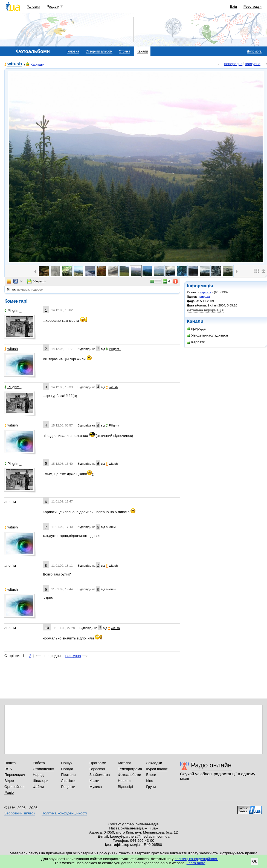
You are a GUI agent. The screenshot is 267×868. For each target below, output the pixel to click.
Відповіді (126, 787)
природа (204, 297)
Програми (98, 763)
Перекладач (15, 775)
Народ (38, 775)
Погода (67, 769)
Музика (96, 787)
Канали (142, 51)
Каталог (125, 763)
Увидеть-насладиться (207, 335)
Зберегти (36, 281)
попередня (233, 64)
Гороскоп (97, 769)
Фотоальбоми (130, 775)
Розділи (53, 6)
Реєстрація (253, 6)
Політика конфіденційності (64, 813)
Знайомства (100, 775)
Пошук (67, 763)
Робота (39, 763)
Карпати (35, 64)
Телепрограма (130, 769)
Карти (94, 781)
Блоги (151, 775)
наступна (253, 64)
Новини (124, 781)
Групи (151, 787)
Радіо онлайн (211, 765)
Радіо (9, 792)
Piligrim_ (13, 310)
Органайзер (14, 787)
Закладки (154, 763)
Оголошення (43, 769)
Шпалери (41, 781)
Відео (9, 781)
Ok (255, 861)
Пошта (10, 763)
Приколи (68, 775)
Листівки (68, 781)
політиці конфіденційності (196, 859)
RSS (8, 769)
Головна (34, 6)
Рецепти (68, 787)
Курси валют (157, 769)
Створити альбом (99, 51)
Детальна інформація (205, 310)
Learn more (196, 863)
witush (15, 64)
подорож (37, 290)
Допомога (254, 51)
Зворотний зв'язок (20, 813)
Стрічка (124, 51)
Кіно (150, 781)
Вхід (234, 6)
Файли (38, 787)
